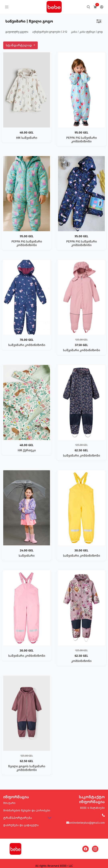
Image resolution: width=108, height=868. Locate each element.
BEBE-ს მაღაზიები (92, 808)
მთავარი (9, 803)
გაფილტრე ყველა (17, 32)
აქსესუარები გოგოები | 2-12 (50, 32)
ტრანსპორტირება (18, 818)
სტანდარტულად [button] (19, 45)
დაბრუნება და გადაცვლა (21, 825)
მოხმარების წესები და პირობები (27, 811)
